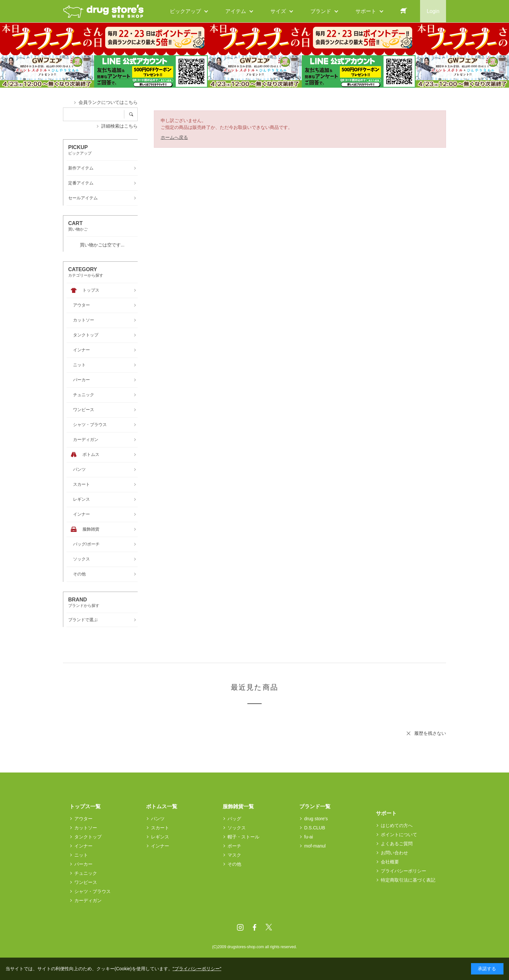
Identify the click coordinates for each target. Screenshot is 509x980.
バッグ (234, 819)
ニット (81, 855)
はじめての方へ (397, 825)
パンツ (158, 819)
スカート (160, 828)
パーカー (83, 864)
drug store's (316, 819)
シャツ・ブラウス (93, 891)
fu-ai (309, 837)
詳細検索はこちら (119, 126)
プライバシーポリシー (403, 871)
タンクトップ (88, 837)
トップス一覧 (85, 806)
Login (433, 11)
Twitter (269, 927)
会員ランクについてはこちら (108, 102)
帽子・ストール (243, 837)
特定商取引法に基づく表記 (408, 880)
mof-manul (315, 846)
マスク (234, 855)
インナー (83, 846)
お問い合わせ (394, 853)
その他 (234, 864)
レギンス (160, 837)
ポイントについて (399, 835)
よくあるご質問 (397, 844)
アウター (83, 819)
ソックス (237, 828)
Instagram (240, 927)
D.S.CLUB (315, 828)
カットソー (86, 828)
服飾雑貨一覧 (238, 806)
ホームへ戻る (174, 137)
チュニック (86, 873)
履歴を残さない (430, 733)
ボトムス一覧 (162, 806)
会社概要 (390, 862)
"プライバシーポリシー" (197, 969)
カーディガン (88, 900)
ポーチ (234, 846)
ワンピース (86, 882)
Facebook (255, 927)
